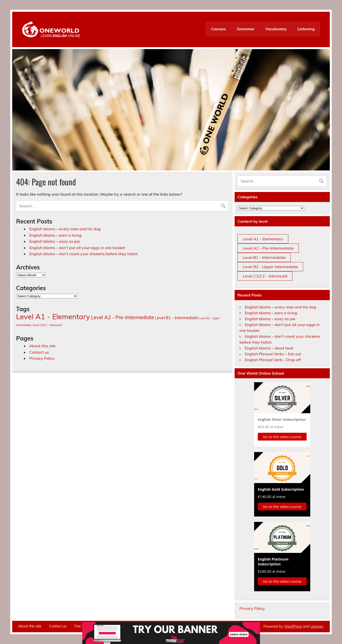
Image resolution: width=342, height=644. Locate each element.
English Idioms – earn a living (55, 235)
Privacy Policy (42, 358)
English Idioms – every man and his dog (65, 229)
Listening (306, 29)
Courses (218, 29)
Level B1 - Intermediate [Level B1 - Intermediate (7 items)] (177, 318)
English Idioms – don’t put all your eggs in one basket (77, 248)
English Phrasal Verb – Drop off (273, 360)
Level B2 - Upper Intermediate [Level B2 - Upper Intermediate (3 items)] (270, 267)
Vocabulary (276, 29)
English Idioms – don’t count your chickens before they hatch (83, 254)
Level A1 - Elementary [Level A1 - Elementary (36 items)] (53, 317)
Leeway (317, 626)
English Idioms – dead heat (269, 348)
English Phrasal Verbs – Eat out (273, 354)
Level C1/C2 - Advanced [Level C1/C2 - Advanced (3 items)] (47, 325)
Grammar (246, 29)
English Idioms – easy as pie (55, 241)
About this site (42, 346)
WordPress (293, 626)
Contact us (39, 352)
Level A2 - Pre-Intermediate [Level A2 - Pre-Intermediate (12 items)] (123, 317)
